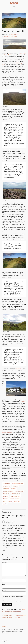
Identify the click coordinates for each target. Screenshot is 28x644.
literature (11, 36)
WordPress (12, 641)
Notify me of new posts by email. (12, 601)
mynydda (6, 496)
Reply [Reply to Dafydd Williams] (4, 550)
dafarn (23, 402)
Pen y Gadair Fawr (15, 499)
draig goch (16, 486)
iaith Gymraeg (19, 491)
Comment (5, 562)
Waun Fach (17, 501)
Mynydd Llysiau (16, 494)
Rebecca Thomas (8, 55)
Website (4, 590)
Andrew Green (14, 34)
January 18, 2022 (10, 523)
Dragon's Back (7, 486)
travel (15, 36)
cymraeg (6, 36)
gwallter (14, 3)
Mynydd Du (6, 494)
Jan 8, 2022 (5, 34)
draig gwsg (6, 489)
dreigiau (14, 489)
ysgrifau (5, 504)
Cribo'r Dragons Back (18, 483)
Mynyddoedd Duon (15, 496)
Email (4, 584)
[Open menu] (14, 7)
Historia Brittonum (7, 433)
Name (4, 578)
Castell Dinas (18, 369)
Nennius (5, 499)
